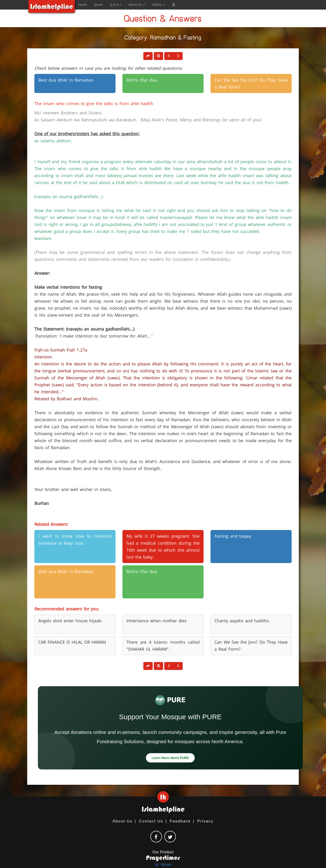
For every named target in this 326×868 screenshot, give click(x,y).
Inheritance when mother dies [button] (156, 621)
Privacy (205, 821)
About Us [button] (137, 5)
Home (83, 5)
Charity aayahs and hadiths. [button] (242, 621)
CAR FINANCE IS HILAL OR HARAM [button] (72, 642)
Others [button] (158, 5)
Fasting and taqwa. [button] (233, 536)
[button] (174, 5)
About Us (122, 821)
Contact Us (151, 821)
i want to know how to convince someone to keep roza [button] (75, 540)
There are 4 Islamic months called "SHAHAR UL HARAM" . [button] (163, 646)
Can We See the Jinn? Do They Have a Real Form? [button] (251, 83)
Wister (163, 865)
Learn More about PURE (170, 758)
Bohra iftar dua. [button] (142, 80)
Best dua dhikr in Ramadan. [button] (66, 80)
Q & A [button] (116, 5)
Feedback (180, 821)
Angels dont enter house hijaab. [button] (70, 621)
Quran (98, 5)
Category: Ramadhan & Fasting (163, 38)
